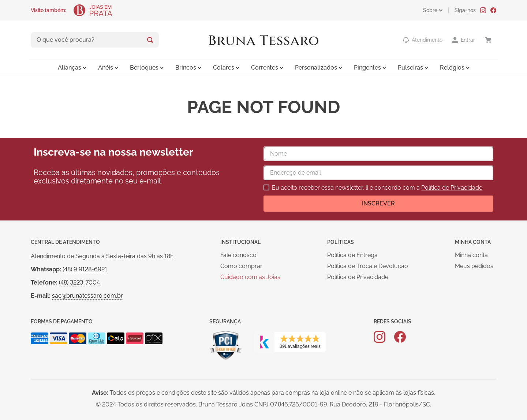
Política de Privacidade (452, 188)
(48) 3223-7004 (79, 283)
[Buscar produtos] (150, 40)
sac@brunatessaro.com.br (87, 296)
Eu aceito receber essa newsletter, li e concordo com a (377, 188)
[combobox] (95, 40)
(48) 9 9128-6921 (85, 269)
